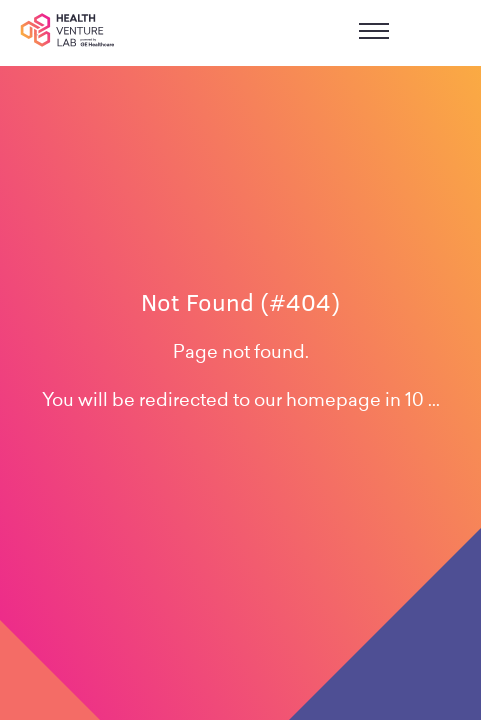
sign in (442, 33)
